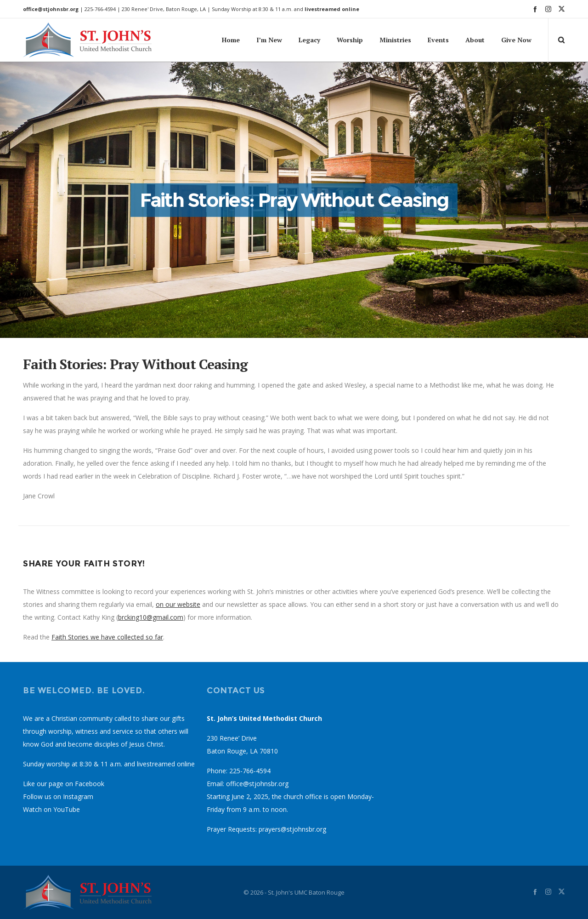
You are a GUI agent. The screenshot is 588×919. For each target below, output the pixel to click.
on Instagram (73, 796)
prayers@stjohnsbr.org (292, 829)
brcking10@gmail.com (151, 617)
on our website (178, 604)
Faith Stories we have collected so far (107, 637)
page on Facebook (76, 784)
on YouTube (62, 809)
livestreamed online (332, 9)
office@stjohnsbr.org (51, 9)
